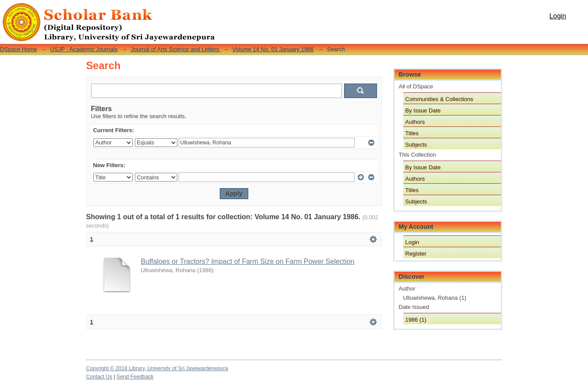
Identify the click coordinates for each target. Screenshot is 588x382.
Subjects (416, 145)
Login (558, 16)
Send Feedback (135, 377)
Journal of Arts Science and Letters (176, 49)
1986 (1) (416, 320)
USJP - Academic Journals (84, 49)
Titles (412, 133)
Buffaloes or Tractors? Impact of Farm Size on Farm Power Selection (248, 261)
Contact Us (99, 377)
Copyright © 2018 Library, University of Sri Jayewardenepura (157, 368)
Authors (415, 122)
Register (416, 254)
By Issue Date (423, 110)
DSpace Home (19, 49)
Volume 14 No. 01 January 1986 (273, 49)
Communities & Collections (439, 99)
